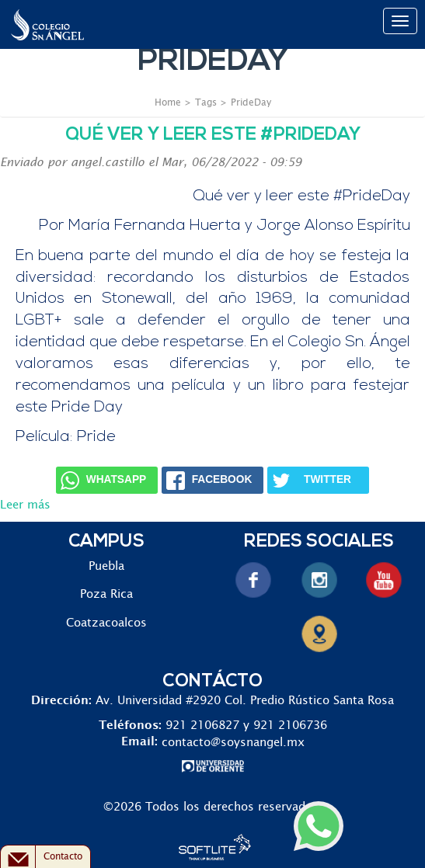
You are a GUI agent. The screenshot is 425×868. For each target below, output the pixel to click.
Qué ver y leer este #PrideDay (213, 135)
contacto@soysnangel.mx (233, 742)
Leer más (25, 505)
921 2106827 (202, 726)
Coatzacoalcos (106, 623)
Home (168, 102)
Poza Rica (106, 594)
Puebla (106, 566)
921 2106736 (290, 726)
